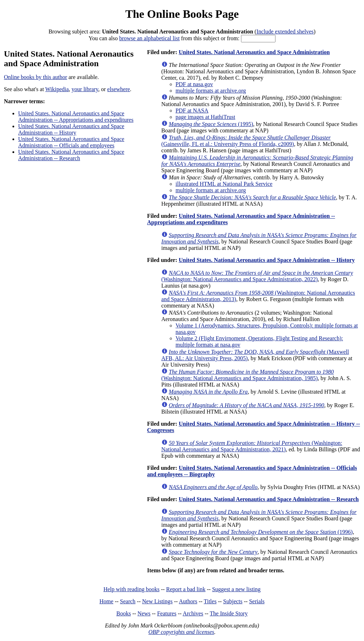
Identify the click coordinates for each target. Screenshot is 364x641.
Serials (257, 601)
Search (128, 601)
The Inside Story (229, 613)
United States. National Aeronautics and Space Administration (254, 52)
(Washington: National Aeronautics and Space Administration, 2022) (257, 276)
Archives (193, 613)
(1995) (211, 124)
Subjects (233, 601)
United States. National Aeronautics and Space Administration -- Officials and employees (71, 142)
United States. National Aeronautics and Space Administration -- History (71, 129)
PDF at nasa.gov (194, 84)
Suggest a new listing (236, 589)
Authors (188, 601)
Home (106, 601)
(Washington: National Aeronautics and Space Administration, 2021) (252, 446)
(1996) (261, 532)
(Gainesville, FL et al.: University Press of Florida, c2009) (246, 141)
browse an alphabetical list (149, 38)
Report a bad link (186, 589)
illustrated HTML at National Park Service (224, 184)
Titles (210, 601)
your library (85, 89)
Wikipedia (57, 89)
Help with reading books (132, 589)
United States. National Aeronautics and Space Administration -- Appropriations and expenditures (76, 117)
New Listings (157, 601)
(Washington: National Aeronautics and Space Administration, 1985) (248, 375)
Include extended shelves (285, 31)
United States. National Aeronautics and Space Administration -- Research (71, 155)
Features (167, 613)
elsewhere (119, 89)
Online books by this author (36, 77)
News (144, 613)
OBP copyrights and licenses (181, 632)
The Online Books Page (182, 14)
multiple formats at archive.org (211, 91)
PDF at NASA (192, 111)
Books (124, 613)
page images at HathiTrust (205, 117)
